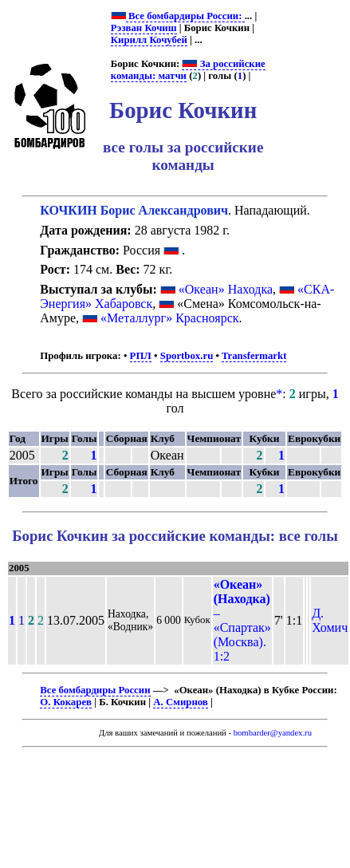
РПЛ (141, 356)
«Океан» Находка (226, 289)
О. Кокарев (66, 702)
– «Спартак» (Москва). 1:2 (242, 620)
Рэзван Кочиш (144, 28)
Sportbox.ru (187, 356)
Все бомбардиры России (95, 690)
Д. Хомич (330, 620)
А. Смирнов (180, 702)
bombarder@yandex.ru (273, 733)
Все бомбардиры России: (185, 16)
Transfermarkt (254, 356)
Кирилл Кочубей (149, 40)
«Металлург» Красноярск (169, 318)
